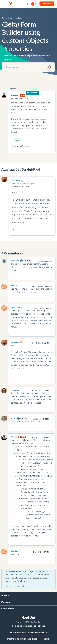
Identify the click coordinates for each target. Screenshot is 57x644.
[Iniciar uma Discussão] (34, 4)
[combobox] (28, 67)
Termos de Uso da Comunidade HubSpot (28, 632)
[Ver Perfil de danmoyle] (15, 260)
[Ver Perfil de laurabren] (15, 390)
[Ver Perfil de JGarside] (14, 551)
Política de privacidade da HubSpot (29, 626)
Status (47, 639)
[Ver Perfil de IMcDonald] (15, 342)
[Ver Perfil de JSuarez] (14, 437)
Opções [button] (12, 89)
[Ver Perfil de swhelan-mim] (16, 307)
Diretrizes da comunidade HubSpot (23, 639)
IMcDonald (16, 181)
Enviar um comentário (15, 586)
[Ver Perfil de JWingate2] (15, 95)
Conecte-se (47, 4)
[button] (51, 96)
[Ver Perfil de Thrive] (13, 418)
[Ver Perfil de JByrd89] (14, 285)
